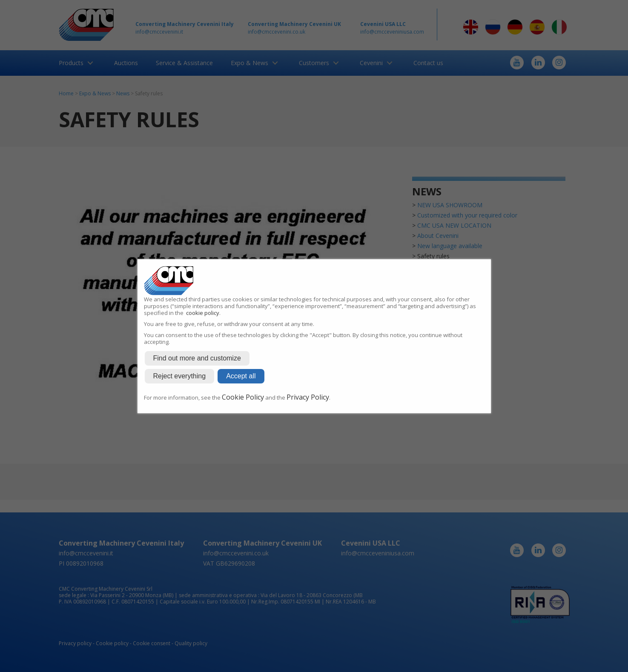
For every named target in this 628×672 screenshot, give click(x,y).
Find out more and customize (197, 358)
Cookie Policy (243, 397)
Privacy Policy (308, 397)
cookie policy (203, 313)
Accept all (241, 376)
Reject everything (180, 376)
